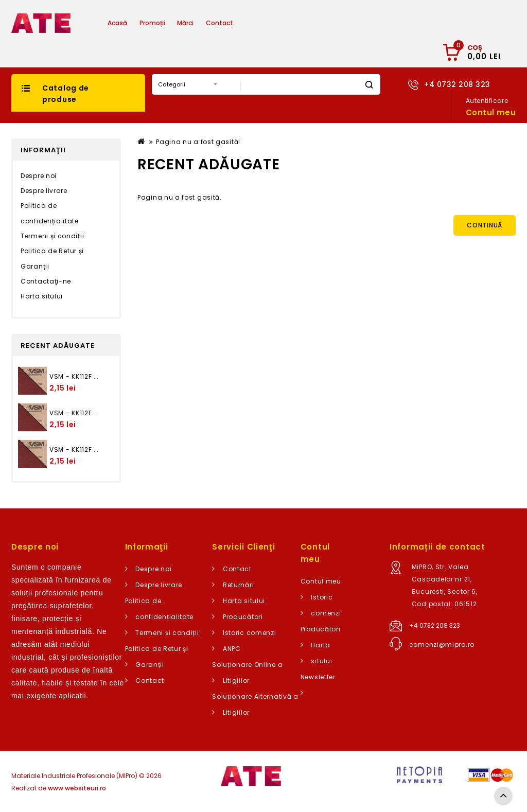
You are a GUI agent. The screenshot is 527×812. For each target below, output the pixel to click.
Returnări (238, 585)
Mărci (185, 23)
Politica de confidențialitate (50, 213)
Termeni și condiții (52, 236)
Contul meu (321, 581)
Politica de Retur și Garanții (52, 259)
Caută (369, 85)
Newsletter (318, 677)
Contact (219, 23)
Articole (258, 23)
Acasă (117, 23)
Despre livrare (44, 191)
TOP (503, 796)
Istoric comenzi (250, 633)
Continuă (485, 225)
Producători (243, 617)
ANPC (232, 649)
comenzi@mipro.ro (442, 645)
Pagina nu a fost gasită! (198, 142)
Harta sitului (42, 296)
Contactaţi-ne (46, 281)
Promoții (152, 23)
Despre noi (39, 176)
